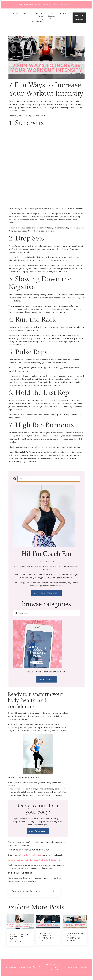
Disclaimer (55, 973)
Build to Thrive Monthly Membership (37, 17)
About (15, 13)
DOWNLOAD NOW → (46, 679)
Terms (57, 970)
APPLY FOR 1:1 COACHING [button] (79, 18)
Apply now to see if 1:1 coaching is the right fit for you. (36, 863)
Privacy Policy (53, 968)
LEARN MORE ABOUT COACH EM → (46, 593)
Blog (25, 13)
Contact (64, 13)
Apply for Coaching (38, 834)
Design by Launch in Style (76, 970)
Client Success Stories (52, 16)
